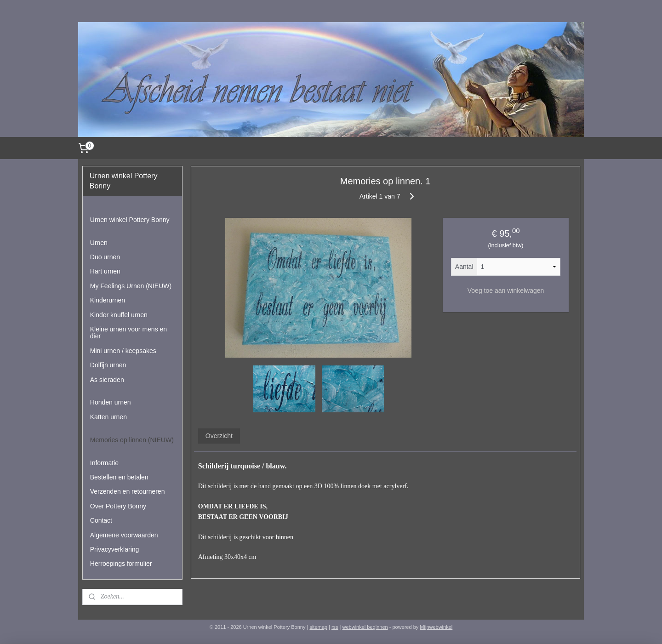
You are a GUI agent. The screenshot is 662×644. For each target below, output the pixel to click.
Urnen (99, 243)
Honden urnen (111, 402)
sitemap (318, 627)
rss (335, 627)
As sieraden (107, 380)
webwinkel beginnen (365, 627)
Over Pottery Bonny (118, 506)
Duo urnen (105, 257)
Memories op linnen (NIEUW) (132, 440)
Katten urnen (108, 417)
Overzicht (219, 436)
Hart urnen (105, 271)
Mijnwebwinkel (436, 627)
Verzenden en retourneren (128, 491)
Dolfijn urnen (108, 365)
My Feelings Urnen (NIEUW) (131, 286)
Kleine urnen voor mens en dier (128, 333)
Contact (101, 520)
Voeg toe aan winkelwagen (505, 291)
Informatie (104, 463)
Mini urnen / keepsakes (123, 351)
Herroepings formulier (121, 564)
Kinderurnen (108, 300)
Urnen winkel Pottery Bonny (130, 220)
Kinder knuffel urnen (119, 315)
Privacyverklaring (115, 549)
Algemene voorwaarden (124, 535)
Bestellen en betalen (119, 477)
